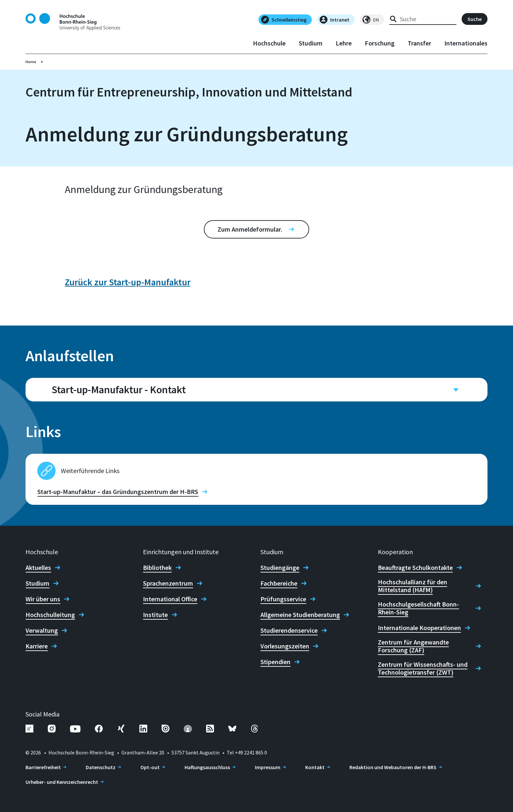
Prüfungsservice (283, 599)
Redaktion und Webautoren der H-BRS (393, 767)
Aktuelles (38, 568)
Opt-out (150, 767)
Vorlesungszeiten (285, 646)
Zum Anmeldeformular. (250, 229)
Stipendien (275, 662)
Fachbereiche (279, 583)
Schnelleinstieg (284, 20)
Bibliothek (157, 568)
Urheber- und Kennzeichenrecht (62, 782)
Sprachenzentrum (168, 583)
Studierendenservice (289, 630)
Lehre (344, 43)
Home (31, 62)
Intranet (335, 20)
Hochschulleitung (50, 615)
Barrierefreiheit (43, 767)
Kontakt (315, 767)
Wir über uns (43, 599)
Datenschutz (101, 767)
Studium (311, 43)
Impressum (268, 767)
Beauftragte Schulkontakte (415, 568)
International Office (170, 599)
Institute (155, 615)
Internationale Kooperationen (419, 628)
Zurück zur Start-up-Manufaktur (128, 282)
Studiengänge (280, 568)
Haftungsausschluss (207, 767)
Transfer (419, 43)
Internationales (466, 43)
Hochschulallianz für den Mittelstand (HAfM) (413, 586)
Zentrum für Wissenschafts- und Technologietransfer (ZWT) (423, 668)
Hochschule (269, 43)
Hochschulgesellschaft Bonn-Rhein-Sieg (418, 608)
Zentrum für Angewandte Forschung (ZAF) (413, 646)
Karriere (37, 646)
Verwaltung (42, 630)
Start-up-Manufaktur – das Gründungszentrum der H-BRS (118, 492)
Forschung (380, 43)
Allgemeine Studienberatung (300, 615)
